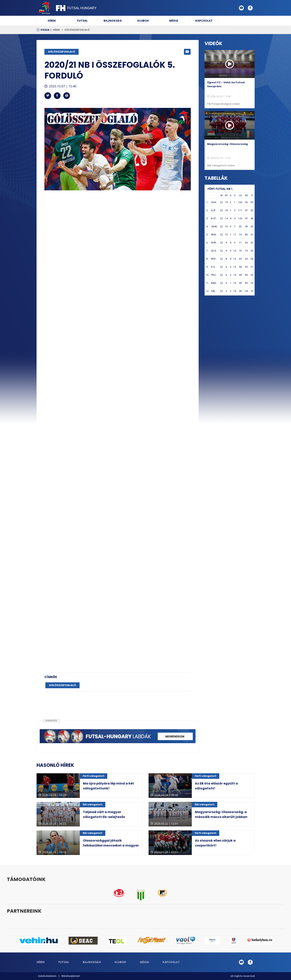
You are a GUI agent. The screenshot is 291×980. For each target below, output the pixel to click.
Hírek (52, 21)
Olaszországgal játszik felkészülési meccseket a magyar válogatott (111, 845)
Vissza (45, 30)
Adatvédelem (47, 976)
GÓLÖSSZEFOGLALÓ (77, 30)
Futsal (82, 21)
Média (174, 21)
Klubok (143, 21)
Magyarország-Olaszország (227, 144)
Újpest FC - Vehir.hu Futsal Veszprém (226, 84)
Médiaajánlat (71, 976)
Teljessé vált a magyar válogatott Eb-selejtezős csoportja (104, 817)
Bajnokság (113, 21)
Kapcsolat (204, 21)
